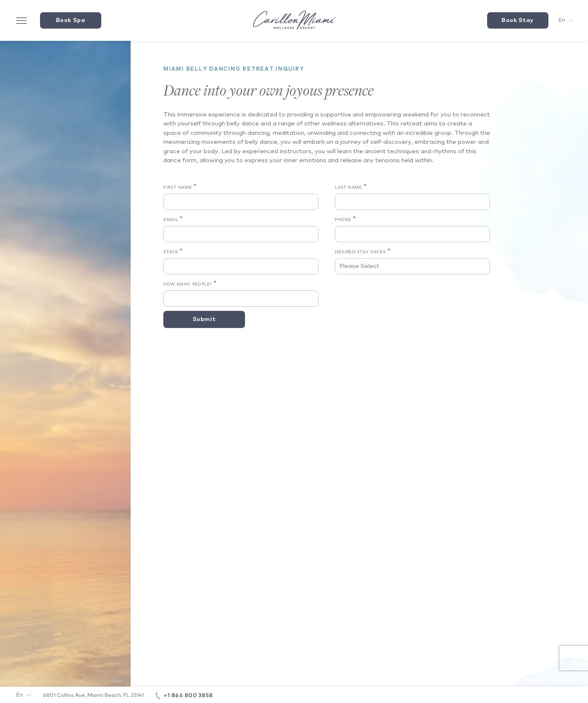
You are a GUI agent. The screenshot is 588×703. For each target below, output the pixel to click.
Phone (343, 220)
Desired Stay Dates (360, 252)
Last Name (349, 187)
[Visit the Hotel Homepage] (294, 21)
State (171, 252)
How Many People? (188, 284)
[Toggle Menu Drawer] (22, 20)
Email (171, 220)
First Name (178, 187)
